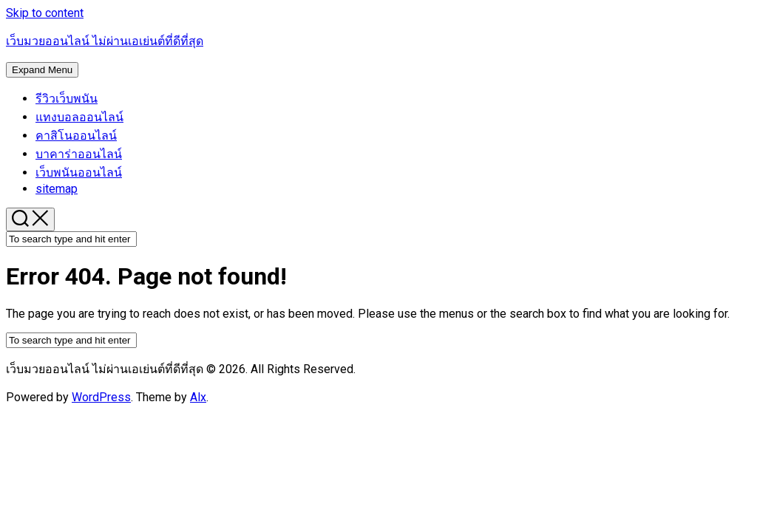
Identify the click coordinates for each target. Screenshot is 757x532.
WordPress (101, 397)
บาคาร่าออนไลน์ (79, 154)
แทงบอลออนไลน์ (79, 117)
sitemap (57, 189)
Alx (198, 397)
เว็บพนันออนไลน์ (79, 173)
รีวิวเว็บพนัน (67, 99)
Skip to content (45, 13)
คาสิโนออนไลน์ (76, 136)
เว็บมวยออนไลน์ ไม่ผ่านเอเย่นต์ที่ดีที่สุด (105, 41)
